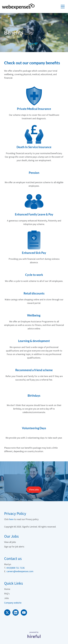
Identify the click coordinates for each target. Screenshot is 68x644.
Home (7, 589)
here (11, 519)
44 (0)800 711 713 (15, 568)
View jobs (34, 489)
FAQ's (7, 594)
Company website (13, 603)
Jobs (6, 598)
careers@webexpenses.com (20, 571)
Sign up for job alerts (14, 547)
